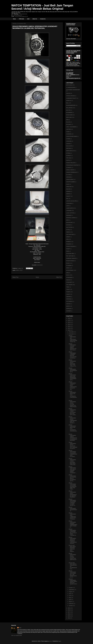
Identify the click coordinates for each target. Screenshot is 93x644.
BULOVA (68, 122)
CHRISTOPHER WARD (72, 136)
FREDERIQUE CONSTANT (73, 165)
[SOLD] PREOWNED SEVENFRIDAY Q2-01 (73, 370)
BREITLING (69, 117)
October (71, 588)
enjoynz (50, 641)
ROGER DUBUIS (70, 261)
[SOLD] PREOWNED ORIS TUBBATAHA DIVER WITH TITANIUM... (72, 516)
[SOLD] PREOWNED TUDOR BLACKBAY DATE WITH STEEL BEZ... (73, 462)
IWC (67, 199)
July (70, 594)
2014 (69, 618)
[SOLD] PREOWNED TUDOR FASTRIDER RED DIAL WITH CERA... (73, 412)
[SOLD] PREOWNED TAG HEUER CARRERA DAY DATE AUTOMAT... (73, 454)
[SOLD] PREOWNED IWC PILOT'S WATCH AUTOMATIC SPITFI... (72, 478)
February (71, 604)
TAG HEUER (69, 285)
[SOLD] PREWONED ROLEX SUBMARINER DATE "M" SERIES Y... (73, 420)
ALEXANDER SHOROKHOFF (73, 90)
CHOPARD (69, 134)
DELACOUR (69, 146)
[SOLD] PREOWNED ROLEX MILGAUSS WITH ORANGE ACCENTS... (73, 445)
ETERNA (68, 153)
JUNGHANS (69, 203)
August (71, 592)
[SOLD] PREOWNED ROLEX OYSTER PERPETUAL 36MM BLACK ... (73, 557)
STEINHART (69, 282)
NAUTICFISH (69, 227)
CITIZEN (68, 139)
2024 (69, 322)
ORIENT (68, 237)
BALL (67, 103)
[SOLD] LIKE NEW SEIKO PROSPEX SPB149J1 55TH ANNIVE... (72, 548)
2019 (69, 608)
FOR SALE (21, 19)
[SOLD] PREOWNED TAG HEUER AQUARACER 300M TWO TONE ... (73, 486)
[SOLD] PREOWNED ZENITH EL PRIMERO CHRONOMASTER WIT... (73, 540)
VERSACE (69, 299)
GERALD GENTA (70, 170)
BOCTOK (68, 110)
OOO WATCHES (70, 234)
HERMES (68, 191)
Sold (28, 19)
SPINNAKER (69, 277)
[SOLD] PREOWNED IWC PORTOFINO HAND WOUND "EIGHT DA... (73, 339)
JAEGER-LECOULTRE (71, 201)
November (71, 334)
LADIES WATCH (70, 208)
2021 (69, 328)
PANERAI (68, 242)
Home (14, 19)
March (71, 602)
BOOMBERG (69, 112)
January (71, 606)
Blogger (59, 641)
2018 (69, 610)
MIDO (68, 220)
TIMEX (68, 287)
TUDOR (68, 292)
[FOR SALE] (69, 85)
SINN (67, 273)
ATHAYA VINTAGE (70, 96)
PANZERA (69, 244)
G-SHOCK (69, 168)
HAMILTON (69, 187)
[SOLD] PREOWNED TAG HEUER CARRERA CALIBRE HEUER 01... (72, 502)
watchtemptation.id (18, 15)
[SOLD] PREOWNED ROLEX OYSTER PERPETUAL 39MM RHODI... (73, 404)
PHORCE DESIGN (71, 246)
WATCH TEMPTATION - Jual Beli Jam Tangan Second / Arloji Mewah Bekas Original (42, 7)
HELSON (68, 189)
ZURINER (69, 311)
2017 (69, 612)
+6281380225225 (23, 14)
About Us (35, 19)
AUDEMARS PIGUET (71, 98)
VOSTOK (68, 304)
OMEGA (18, 270)
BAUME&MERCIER (71, 105)
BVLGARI (68, 124)
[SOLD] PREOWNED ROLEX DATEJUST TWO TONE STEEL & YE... (73, 363)
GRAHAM (68, 177)
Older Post (59, 277)
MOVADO (68, 225)
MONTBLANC (69, 222)
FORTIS (68, 160)
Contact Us (43, 19)
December (71, 332)
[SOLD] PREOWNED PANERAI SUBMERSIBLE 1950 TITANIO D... (73, 524)
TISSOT (68, 289)
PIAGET (68, 249)
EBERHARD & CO (70, 151)
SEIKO (68, 268)
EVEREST (69, 156)
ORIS (67, 239)
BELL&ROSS (69, 108)
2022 (69, 326)
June (70, 596)
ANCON (68, 93)
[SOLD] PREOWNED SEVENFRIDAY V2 (73, 509)
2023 (69, 324)
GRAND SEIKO (70, 179)
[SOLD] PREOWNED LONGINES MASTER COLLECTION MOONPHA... (73, 355)
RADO (68, 251)
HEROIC (68, 194)
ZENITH (68, 306)
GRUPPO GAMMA (71, 182)
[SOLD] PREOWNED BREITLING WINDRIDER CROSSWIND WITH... (73, 377)
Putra (20, 628)
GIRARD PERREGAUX (72, 172)
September (72, 590)
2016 (69, 614)
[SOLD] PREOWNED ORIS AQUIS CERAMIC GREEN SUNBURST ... (73, 470)
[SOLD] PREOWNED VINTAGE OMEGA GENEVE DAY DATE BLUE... (73, 347)
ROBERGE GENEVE (71, 258)
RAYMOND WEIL (70, 254)
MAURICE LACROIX (71, 218)
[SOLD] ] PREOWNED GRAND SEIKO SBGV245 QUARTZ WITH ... (73, 582)
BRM (67, 120)
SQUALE (68, 280)
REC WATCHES (70, 256)
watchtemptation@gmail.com (21, 16)
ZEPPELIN (69, 309)
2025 (69, 320)
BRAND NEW (69, 115)
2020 (69, 330)
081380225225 (39, 265)
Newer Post (15, 277)
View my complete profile (16, 635)
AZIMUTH (69, 101)
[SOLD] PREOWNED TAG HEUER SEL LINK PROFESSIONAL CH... (73, 574)
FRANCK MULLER (71, 163)
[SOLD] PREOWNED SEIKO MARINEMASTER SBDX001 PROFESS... (73, 494)
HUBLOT (68, 196)
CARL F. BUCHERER (71, 127)
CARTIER (68, 129)
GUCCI (68, 184)
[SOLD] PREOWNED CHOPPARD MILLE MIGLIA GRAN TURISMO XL (73, 532)
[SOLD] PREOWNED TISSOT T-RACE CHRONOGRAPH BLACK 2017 (73, 386)
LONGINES (69, 211)
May (70, 598)
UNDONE (68, 297)
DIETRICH (69, 148)
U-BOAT (68, 294)
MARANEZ (69, 215)
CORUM (68, 144)
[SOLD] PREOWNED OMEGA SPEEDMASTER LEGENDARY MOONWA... (73, 437)
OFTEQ (68, 230)
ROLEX (68, 263)
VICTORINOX (69, 301)
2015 (69, 616)
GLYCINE (68, 175)
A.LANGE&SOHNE (71, 87)
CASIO (68, 132)
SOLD (21, 270)
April (70, 600)
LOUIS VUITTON (70, 213)
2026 (69, 318)
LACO (68, 206)
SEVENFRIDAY (70, 270)
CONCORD (69, 141)
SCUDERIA (69, 266)
